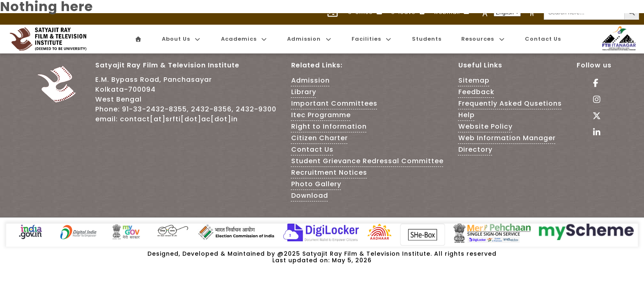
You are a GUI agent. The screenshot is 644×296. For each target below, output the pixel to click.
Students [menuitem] (427, 39)
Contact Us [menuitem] (543, 39)
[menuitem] (138, 39)
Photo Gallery (316, 184)
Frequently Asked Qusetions (510, 103)
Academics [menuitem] (244, 39)
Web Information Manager (507, 138)
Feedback (476, 92)
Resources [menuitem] (483, 39)
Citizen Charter (320, 138)
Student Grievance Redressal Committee (367, 161)
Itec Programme (321, 115)
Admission (310, 80)
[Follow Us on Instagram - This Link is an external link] (594, 100)
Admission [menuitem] (309, 39)
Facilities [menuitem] (372, 39)
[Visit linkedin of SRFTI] (594, 133)
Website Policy (485, 126)
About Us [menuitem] (181, 39)
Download (310, 195)
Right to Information (329, 126)
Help (467, 115)
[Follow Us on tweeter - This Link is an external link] (594, 117)
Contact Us (312, 149)
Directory (475, 149)
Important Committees (334, 103)
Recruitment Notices (329, 172)
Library (304, 92)
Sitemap (474, 80)
